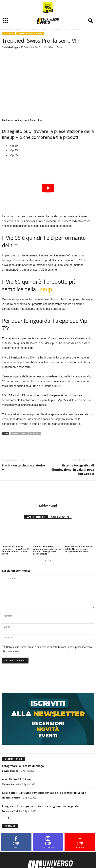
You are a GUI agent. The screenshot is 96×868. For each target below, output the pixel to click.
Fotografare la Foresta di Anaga (23, 766)
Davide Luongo (10, 771)
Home (5, 30)
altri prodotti (19, 433)
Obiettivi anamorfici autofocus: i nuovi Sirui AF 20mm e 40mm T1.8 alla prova (16, 550)
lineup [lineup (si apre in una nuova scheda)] (45, 289)
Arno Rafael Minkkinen (17, 779)
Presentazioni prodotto (35, 30)
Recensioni (16, 30)
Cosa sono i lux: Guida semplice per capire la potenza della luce (44, 793)
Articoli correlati (36, 517)
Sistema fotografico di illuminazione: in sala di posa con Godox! (73, 469)
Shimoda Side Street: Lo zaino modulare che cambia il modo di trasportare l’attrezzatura (48, 550)
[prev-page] (46, 560)
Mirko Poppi (12, 47)
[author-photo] (48, 492)
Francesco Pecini (11, 798)
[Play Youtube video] (48, 188)
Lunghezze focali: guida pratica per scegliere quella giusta (40, 806)
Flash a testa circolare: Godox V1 (24, 467)
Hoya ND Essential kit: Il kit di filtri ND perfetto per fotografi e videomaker (79, 549)
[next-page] (50, 560)
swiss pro (35, 433)
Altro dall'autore (60, 517)
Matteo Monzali (10, 784)
